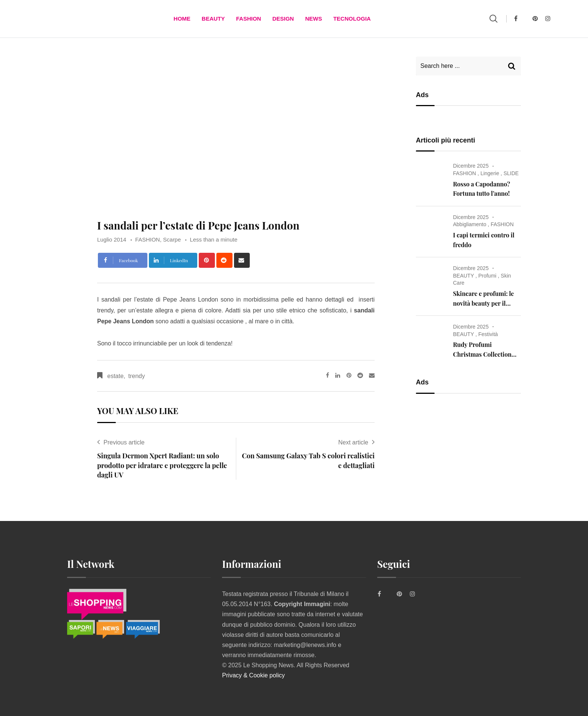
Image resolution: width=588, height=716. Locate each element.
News (314, 19)
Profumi (487, 276)
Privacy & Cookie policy (253, 675)
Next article (353, 442)
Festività (488, 334)
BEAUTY (213, 19)
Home (182, 19)
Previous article (124, 442)
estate (115, 376)
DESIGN (283, 19)
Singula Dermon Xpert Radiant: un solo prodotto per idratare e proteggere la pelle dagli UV (162, 465)
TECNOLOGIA (352, 19)
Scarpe (172, 239)
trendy (136, 376)
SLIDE (511, 173)
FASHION (248, 19)
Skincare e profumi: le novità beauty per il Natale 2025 (483, 303)
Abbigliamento (470, 224)
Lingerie (490, 173)
